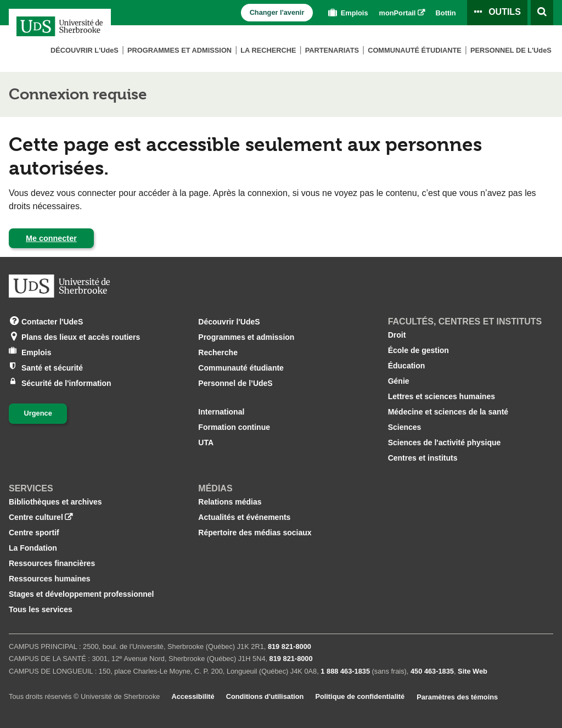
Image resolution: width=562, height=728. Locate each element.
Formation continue (234, 427)
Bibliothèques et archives (55, 502)
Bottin (446, 13)
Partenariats (332, 50)
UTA (206, 443)
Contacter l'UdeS (52, 321)
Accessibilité (193, 696)
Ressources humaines (50, 579)
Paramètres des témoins (457, 697)
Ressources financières (52, 563)
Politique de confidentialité (360, 696)
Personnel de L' (511, 50)
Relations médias (230, 502)
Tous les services (41, 609)
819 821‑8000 (290, 646)
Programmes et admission (179, 50)
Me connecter (51, 238)
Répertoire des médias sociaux (255, 533)
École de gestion (418, 350)
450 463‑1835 (432, 671)
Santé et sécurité (52, 367)
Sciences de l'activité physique (445, 443)
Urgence (38, 413)
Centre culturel (36, 517)
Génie (399, 381)
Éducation (407, 366)
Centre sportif (34, 533)
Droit (397, 335)
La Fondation (33, 548)
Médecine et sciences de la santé (448, 412)
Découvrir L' (85, 50)
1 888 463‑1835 (345, 671)
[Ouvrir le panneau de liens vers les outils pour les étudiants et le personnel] (497, 13)
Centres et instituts (423, 458)
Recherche (218, 352)
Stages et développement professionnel (82, 594)
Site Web (473, 671)
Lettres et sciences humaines (442, 396)
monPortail (398, 13)
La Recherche (268, 50)
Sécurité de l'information (66, 382)
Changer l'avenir (277, 12)
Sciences (405, 427)
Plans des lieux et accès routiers (81, 336)
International (221, 412)
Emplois (347, 13)
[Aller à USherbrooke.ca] (59, 286)
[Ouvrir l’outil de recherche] (542, 13)
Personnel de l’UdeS (235, 383)
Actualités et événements (244, 517)
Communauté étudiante (415, 50)
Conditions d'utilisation (265, 696)
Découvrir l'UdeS (229, 322)
